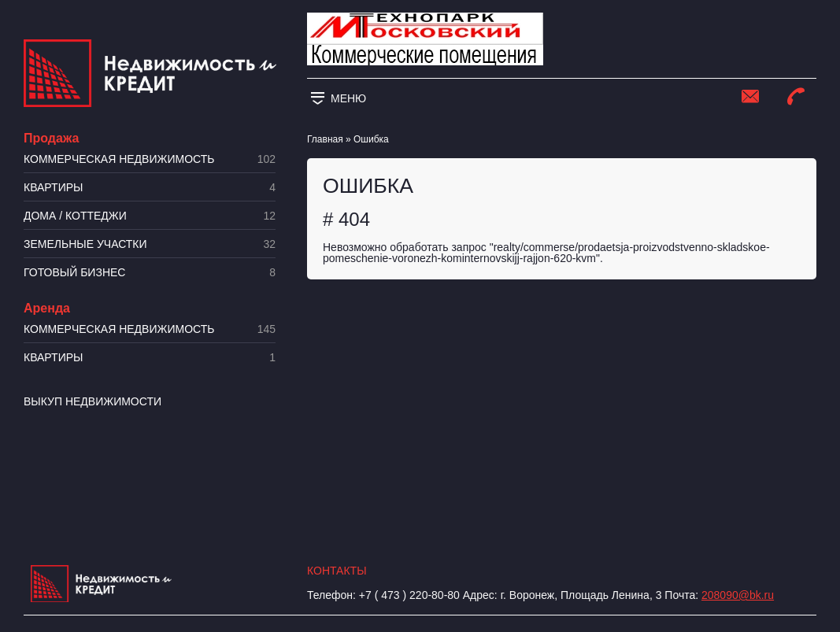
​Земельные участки (150, 244)
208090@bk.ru (738, 595)
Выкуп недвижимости (93, 401)
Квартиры (150, 188)
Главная (325, 139)
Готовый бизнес (150, 273)
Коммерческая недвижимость (150, 159)
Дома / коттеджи (150, 216)
